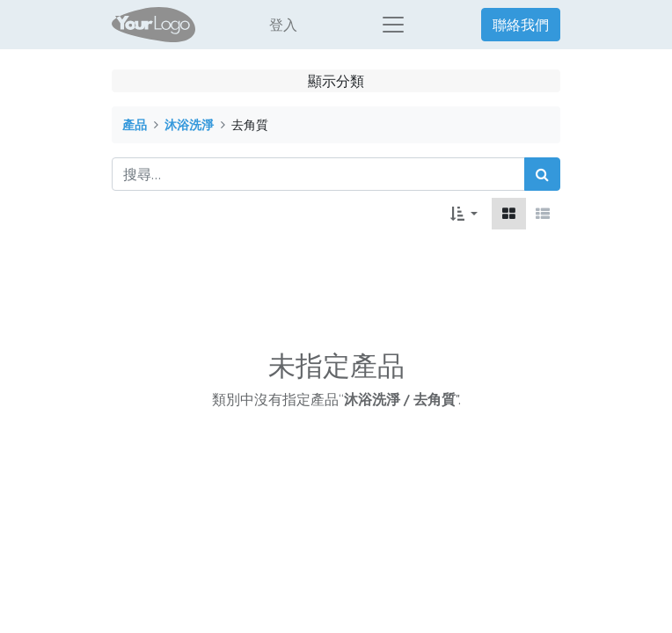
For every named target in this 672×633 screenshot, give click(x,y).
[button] (464, 214)
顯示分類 (336, 81)
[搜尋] (542, 174)
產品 (135, 124)
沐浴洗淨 (189, 124)
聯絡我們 (521, 25)
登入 (283, 25)
